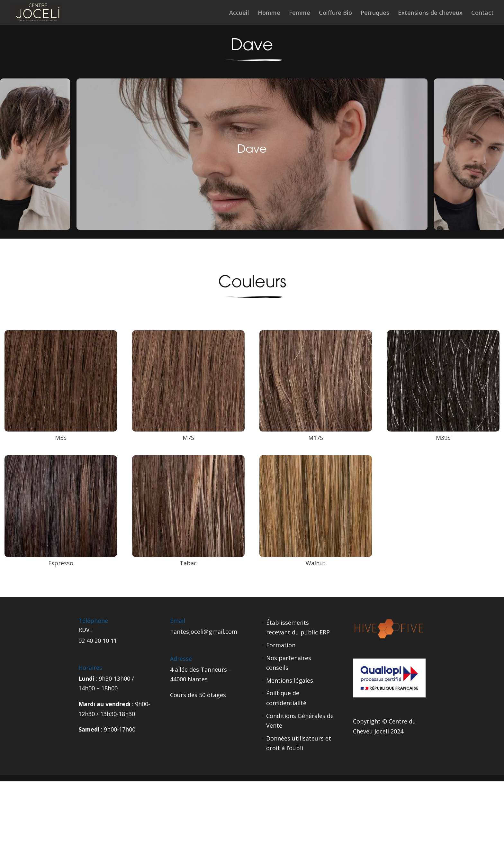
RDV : (85, 630)
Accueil (239, 13)
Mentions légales (290, 680)
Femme (300, 13)
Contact (482, 13)
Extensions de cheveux (430, 13)
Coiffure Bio (335, 13)
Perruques (375, 13)
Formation (281, 645)
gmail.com (223, 632)
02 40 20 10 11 (98, 641)
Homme (269, 13)
